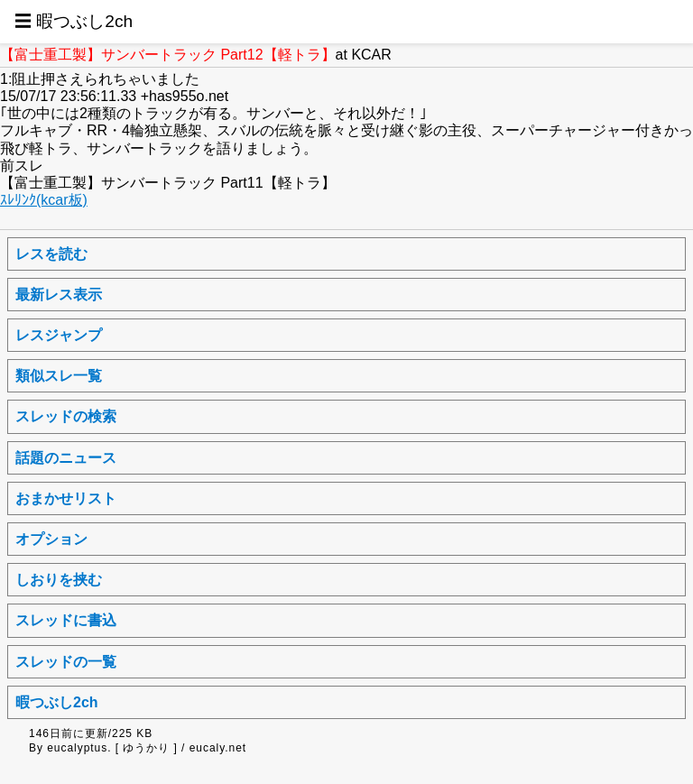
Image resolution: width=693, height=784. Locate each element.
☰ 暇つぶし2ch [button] (74, 21)
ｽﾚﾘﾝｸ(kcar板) (44, 200)
